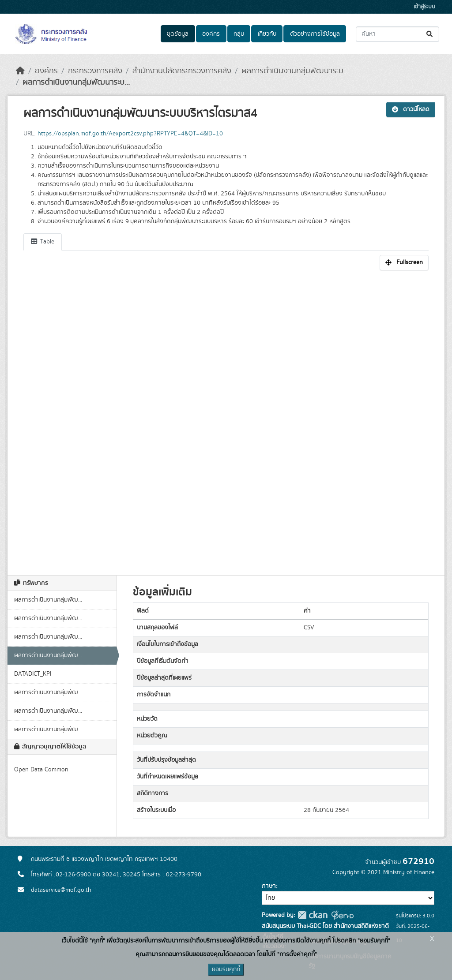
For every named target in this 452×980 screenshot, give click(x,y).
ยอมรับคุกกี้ (226, 969)
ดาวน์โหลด (411, 109)
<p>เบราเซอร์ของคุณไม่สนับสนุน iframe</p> (226, 418)
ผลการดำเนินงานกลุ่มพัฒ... (48, 600)
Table (43, 242)
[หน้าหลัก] (20, 71)
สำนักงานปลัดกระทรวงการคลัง (182, 71)
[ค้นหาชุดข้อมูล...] (397, 34)
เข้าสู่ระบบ (424, 7)
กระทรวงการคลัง (95, 71)
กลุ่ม (239, 34)
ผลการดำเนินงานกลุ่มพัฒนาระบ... (295, 71)
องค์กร (211, 34)
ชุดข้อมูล (178, 34)
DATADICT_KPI (33, 674)
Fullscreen (404, 262)
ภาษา (269, 886)
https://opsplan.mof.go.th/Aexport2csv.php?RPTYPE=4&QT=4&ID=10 (130, 134)
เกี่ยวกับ (267, 34)
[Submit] (430, 34)
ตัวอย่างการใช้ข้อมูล (315, 34)
